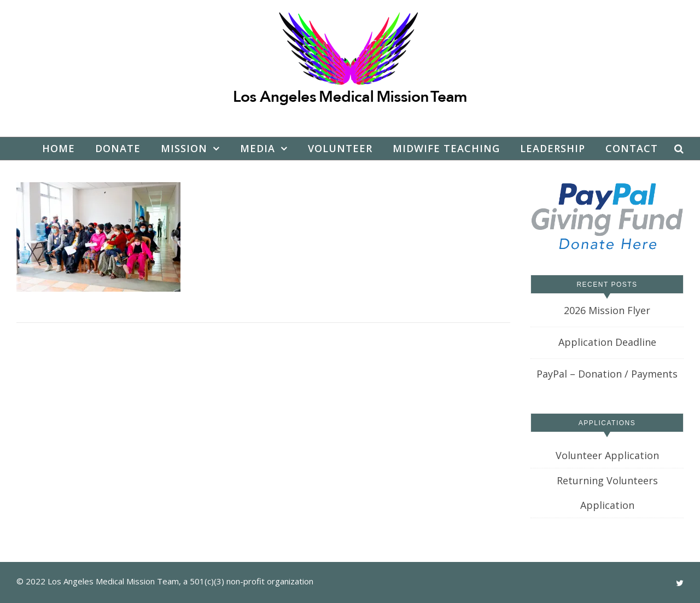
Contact (632, 148)
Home (59, 148)
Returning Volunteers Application (607, 493)
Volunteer (340, 148)
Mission (184, 148)
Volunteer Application (607, 455)
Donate (118, 148)
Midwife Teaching (446, 148)
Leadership (553, 148)
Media (258, 148)
